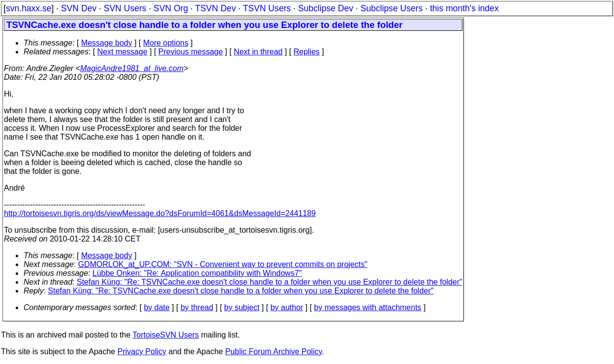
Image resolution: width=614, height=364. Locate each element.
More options (166, 43)
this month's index (464, 8)
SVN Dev (78, 8)
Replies (307, 52)
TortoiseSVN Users (166, 335)
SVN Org (171, 8)
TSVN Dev (216, 8)
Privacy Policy (142, 352)
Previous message (191, 52)
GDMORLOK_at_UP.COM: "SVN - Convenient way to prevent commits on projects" (223, 264)
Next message (122, 52)
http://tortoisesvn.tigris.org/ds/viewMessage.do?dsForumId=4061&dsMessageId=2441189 (160, 213)
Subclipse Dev (326, 8)
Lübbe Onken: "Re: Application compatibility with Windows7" (197, 273)
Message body (106, 43)
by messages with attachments (368, 307)
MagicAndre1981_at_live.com (132, 68)
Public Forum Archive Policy (273, 352)
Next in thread (258, 52)
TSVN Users (267, 8)
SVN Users (125, 8)
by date (156, 307)
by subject (242, 307)
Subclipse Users (392, 8)
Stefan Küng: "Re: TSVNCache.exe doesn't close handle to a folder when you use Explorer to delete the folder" (270, 282)
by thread (197, 307)
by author (287, 307)
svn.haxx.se (29, 8)
